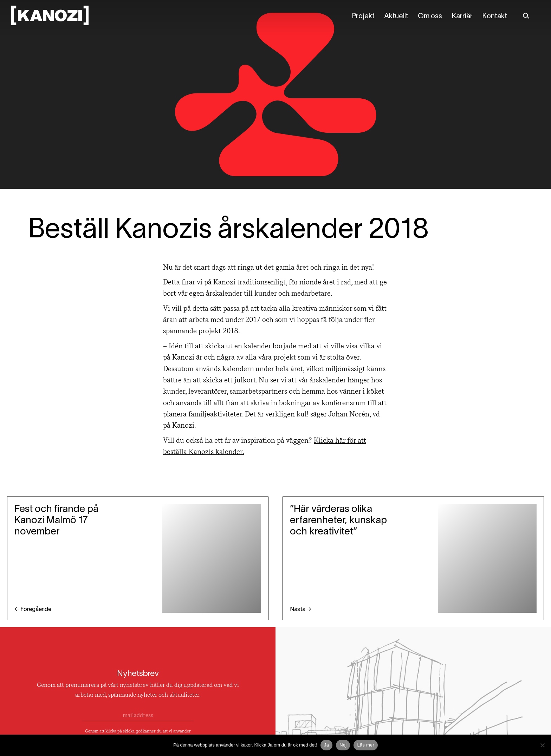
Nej (343, 745)
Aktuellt (396, 17)
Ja (326, 745)
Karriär (462, 17)
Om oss (430, 17)
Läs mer (366, 745)
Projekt (363, 17)
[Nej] (542, 745)
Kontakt (495, 17)
